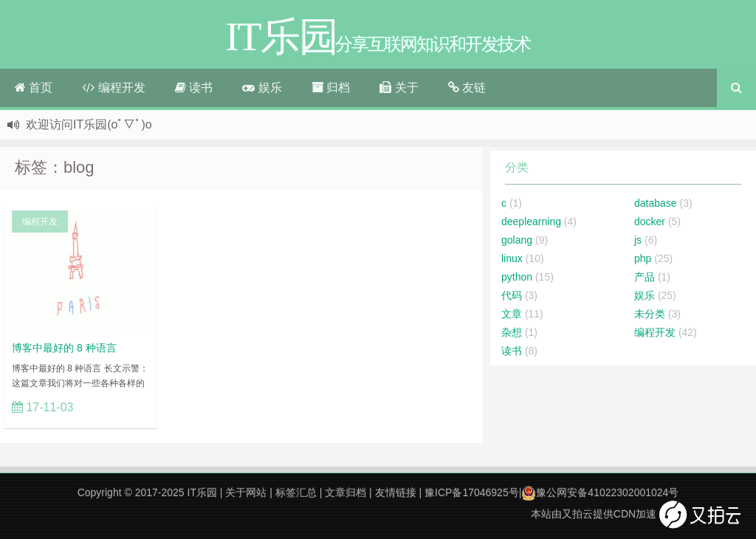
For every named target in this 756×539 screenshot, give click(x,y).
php (643, 258)
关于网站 (246, 492)
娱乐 (262, 87)
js (638, 240)
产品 (645, 277)
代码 (512, 295)
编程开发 (113, 87)
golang (517, 240)
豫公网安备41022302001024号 (600, 492)
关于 (399, 87)
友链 (467, 87)
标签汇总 (296, 492)
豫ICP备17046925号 (472, 492)
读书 (194, 87)
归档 (331, 87)
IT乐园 (202, 492)
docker (650, 222)
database (656, 203)
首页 (34, 87)
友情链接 (396, 492)
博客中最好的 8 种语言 (64, 348)
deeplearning (531, 222)
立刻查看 (118, 407)
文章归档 (346, 492)
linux (512, 258)
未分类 (650, 314)
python (517, 277)
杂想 (512, 332)
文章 (512, 314)
